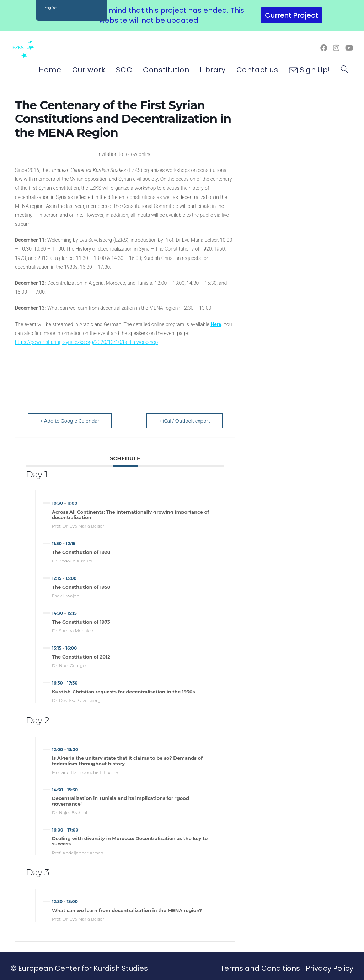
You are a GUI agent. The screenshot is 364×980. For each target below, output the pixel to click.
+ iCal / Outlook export (184, 421)
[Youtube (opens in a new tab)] (349, 48)
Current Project (291, 15)
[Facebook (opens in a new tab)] (324, 48)
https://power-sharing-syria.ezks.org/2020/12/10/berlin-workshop (86, 342)
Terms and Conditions (260, 968)
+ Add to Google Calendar (70, 421)
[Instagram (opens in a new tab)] (336, 48)
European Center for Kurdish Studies (83, 968)
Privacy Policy (330, 968)
